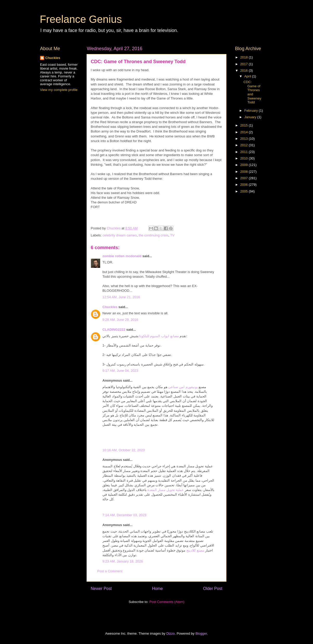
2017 (244, 64)
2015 (244, 125)
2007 (244, 178)
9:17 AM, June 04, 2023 (120, 371)
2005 (244, 191)
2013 (244, 139)
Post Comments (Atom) (167, 602)
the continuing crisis (153, 235)
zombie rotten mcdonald (122, 256)
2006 (244, 185)
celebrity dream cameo (120, 235)
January (251, 117)
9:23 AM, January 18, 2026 (123, 561)
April (248, 76)
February (252, 111)
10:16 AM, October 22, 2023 (124, 450)
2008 (244, 172)
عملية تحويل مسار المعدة (166, 490)
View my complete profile (59, 90)
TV (172, 235)
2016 (244, 71)
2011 (244, 152)
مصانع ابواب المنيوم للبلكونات (159, 336)
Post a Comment (110, 571)
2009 (244, 165)
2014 (244, 132)
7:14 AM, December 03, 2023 (124, 515)
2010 (244, 158)
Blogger (201, 633)
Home (158, 589)
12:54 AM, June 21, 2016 (121, 297)
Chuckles (110, 307)
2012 (244, 145)
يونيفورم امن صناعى (183, 387)
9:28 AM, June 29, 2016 (120, 320)
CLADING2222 (114, 330)
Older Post (213, 589)
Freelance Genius (81, 19)
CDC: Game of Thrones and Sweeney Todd (252, 92)
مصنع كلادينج (195, 550)
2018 (244, 57)
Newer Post (101, 589)
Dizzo (171, 633)
